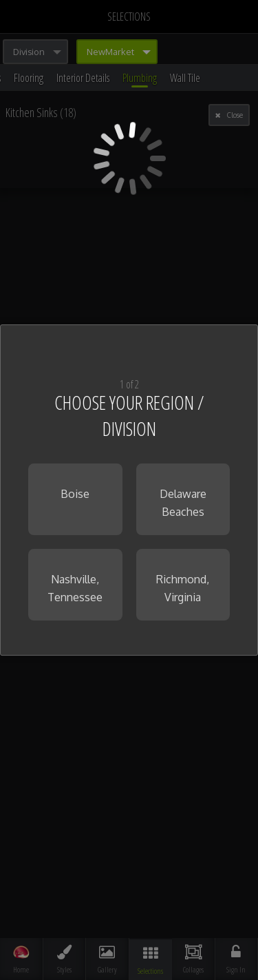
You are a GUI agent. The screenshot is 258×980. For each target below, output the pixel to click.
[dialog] (129, 490)
